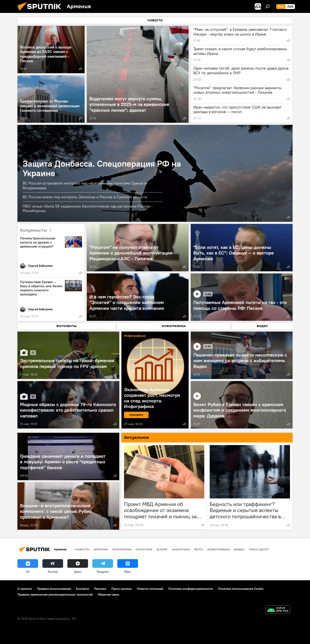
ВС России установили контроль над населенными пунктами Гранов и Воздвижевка (84, 185)
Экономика (122, 549)
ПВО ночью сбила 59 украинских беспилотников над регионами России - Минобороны (88, 208)
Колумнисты (37, 230)
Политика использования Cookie (241, 589)
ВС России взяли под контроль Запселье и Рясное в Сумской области (85, 197)
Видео (239, 549)
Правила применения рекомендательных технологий (55, 594)
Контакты (83, 589)
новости (82, 549)
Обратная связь (108, 594)
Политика (144, 549)
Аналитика (181, 549)
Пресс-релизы (122, 589)
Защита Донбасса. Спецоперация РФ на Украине (102, 168)
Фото (199, 549)
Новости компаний (150, 589)
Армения (101, 549)
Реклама (100, 589)
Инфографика (219, 549)
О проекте (25, 589)
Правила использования (54, 589)
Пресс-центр (259, 549)
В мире (162, 549)
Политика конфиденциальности (191, 589)
